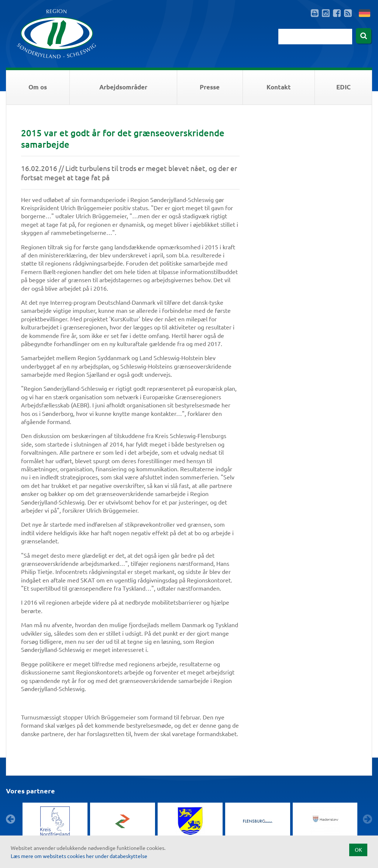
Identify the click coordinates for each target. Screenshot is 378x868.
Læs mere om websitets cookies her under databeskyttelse (79, 856)
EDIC (343, 87)
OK (358, 850)
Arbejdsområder (123, 87)
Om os (38, 87)
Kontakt (279, 87)
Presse (210, 87)
